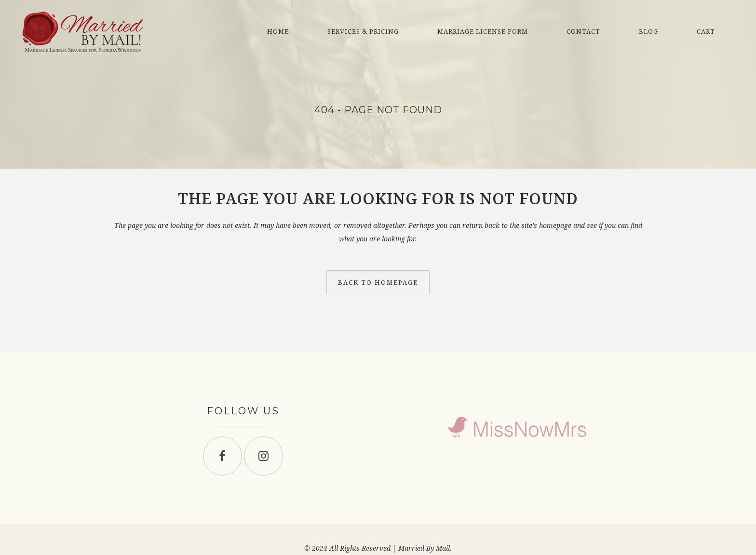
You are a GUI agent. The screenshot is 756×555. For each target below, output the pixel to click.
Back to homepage (378, 282)
